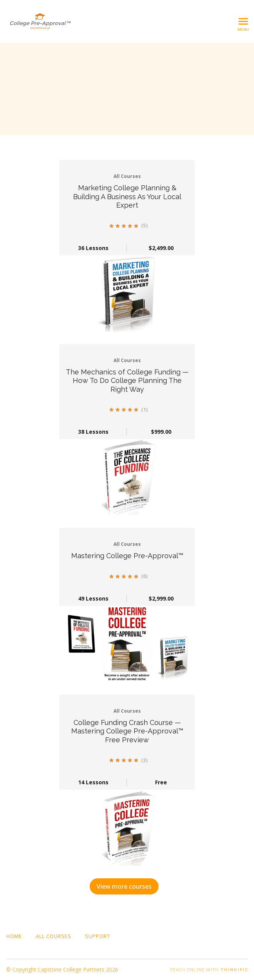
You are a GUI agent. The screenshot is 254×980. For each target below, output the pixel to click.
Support (98, 936)
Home (14, 936)
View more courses (124, 886)
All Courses (53, 936)
